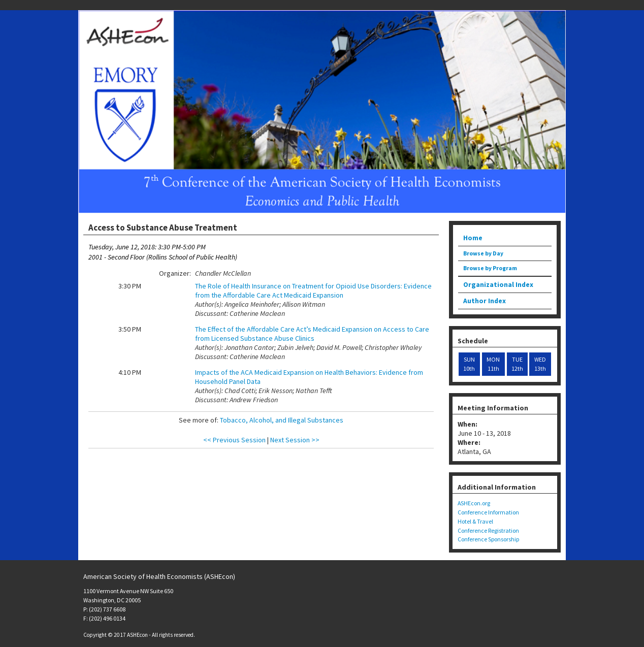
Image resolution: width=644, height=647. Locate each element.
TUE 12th (517, 364)
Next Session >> (295, 440)
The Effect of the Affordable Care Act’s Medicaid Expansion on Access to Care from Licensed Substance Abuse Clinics (312, 334)
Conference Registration (488, 530)
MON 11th (493, 364)
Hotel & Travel (475, 521)
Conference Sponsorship (488, 539)
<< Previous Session (234, 440)
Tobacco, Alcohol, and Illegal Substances (282, 420)
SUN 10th (469, 364)
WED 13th (540, 364)
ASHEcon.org (474, 503)
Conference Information (488, 512)
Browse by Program (490, 268)
